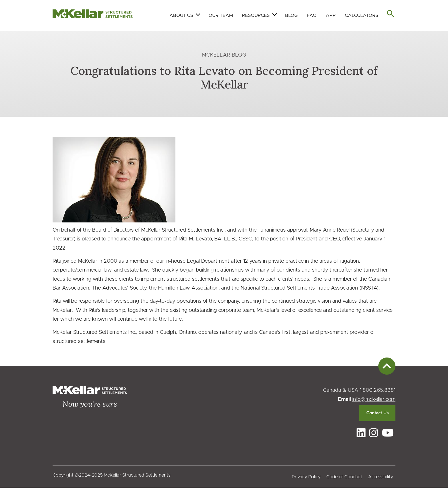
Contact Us (377, 413)
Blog (291, 15)
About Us (181, 15)
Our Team (221, 15)
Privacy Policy (306, 477)
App (331, 15)
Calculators (362, 15)
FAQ (312, 15)
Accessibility (381, 477)
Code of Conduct (344, 477)
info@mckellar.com (374, 399)
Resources (256, 15)
